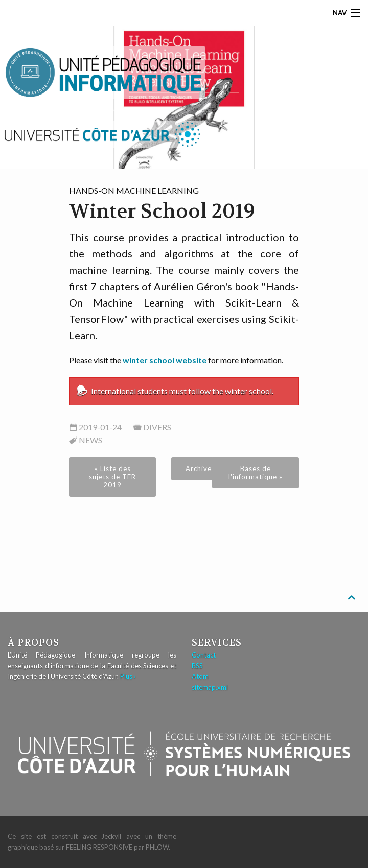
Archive (199, 468)
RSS (197, 666)
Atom (200, 676)
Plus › (128, 676)
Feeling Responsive (99, 847)
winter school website (165, 360)
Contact (204, 655)
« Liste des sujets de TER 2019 (112, 477)
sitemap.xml (210, 687)
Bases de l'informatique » (256, 473)
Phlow (157, 847)
